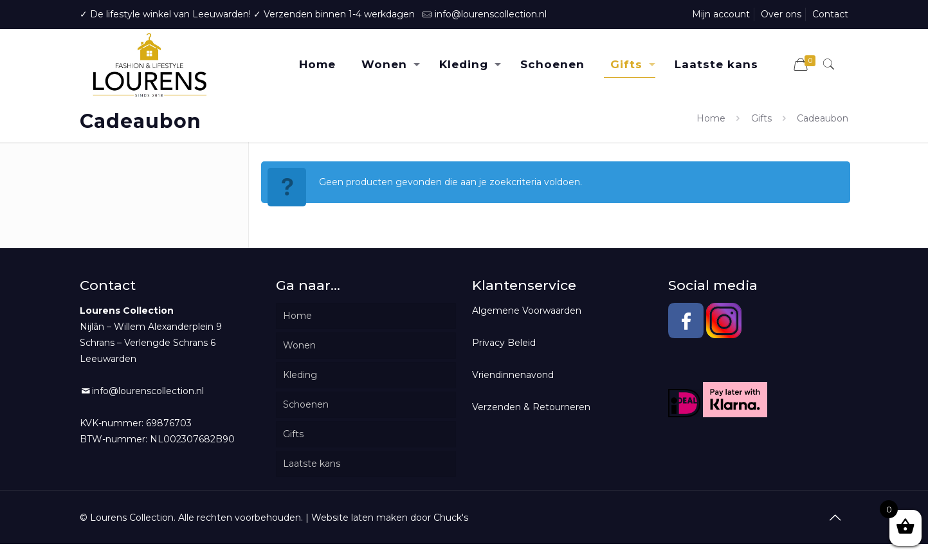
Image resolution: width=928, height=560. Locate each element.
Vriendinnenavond (513, 375)
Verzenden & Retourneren (531, 407)
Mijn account (721, 14)
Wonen (299, 345)
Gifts (761, 118)
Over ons (781, 14)
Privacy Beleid (504, 343)
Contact (830, 14)
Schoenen (306, 404)
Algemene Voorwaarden (527, 311)
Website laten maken (359, 518)
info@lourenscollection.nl (491, 14)
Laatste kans (312, 464)
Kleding (300, 375)
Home (711, 118)
